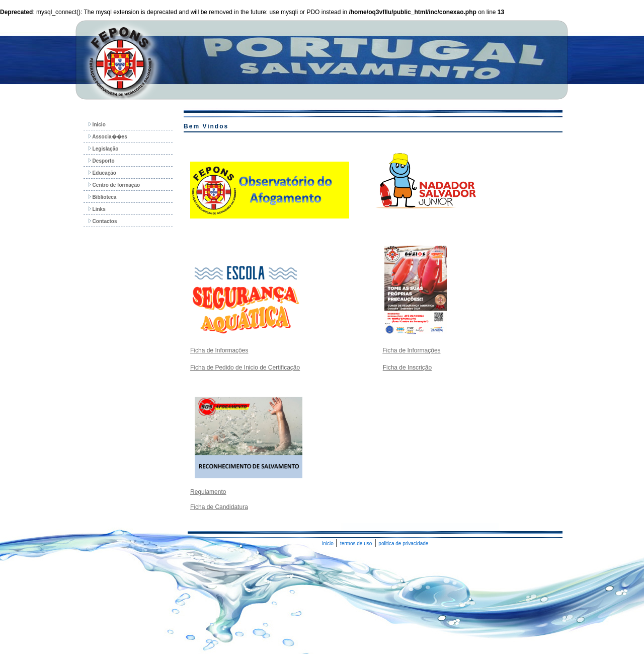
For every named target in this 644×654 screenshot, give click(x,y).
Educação (102, 173)
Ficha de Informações (219, 350)
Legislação (103, 149)
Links (97, 209)
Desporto (102, 161)
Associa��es (108, 137)
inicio (328, 543)
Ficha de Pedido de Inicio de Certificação (245, 368)
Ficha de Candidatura (219, 507)
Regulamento (208, 492)
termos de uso (356, 543)
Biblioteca (103, 197)
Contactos (103, 221)
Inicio (97, 125)
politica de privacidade (403, 543)
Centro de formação (114, 185)
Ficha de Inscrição (407, 368)
